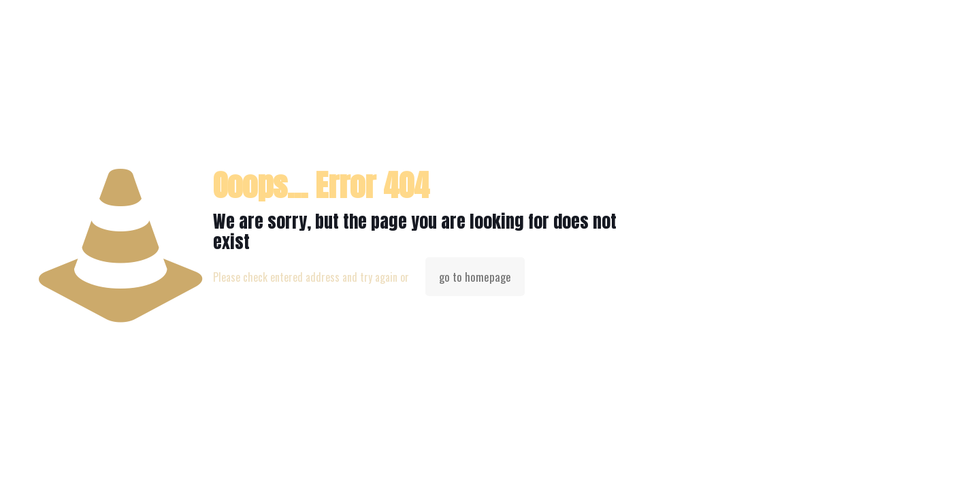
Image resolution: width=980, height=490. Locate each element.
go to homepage (475, 277)
